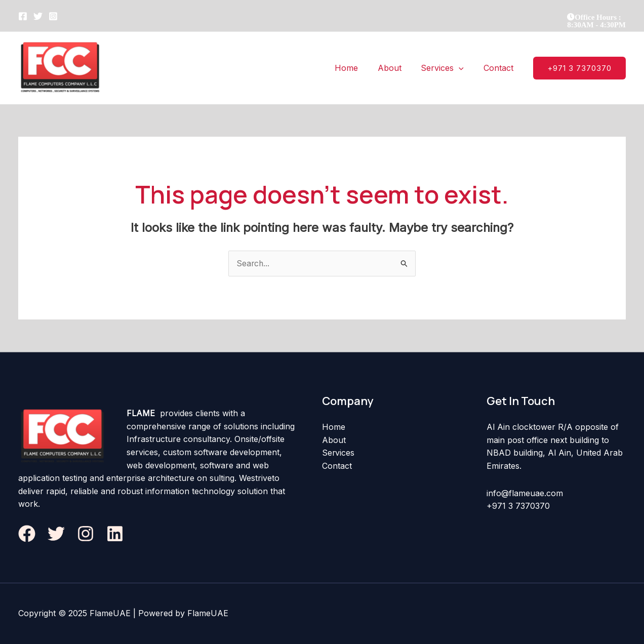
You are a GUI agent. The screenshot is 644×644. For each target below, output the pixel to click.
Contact (337, 466)
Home (334, 427)
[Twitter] (38, 16)
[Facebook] (23, 16)
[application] (464, 68)
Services (338, 453)
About (334, 440)
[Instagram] (53, 16)
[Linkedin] (115, 534)
